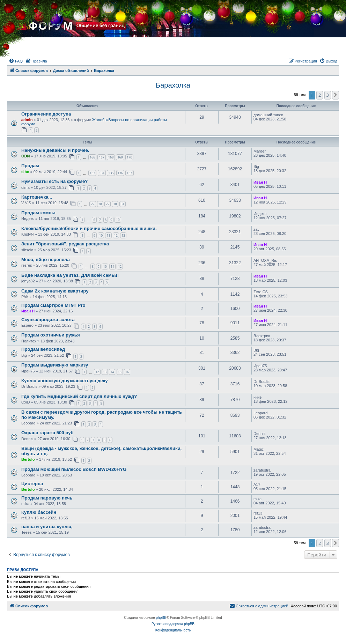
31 (123, 204)
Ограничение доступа (46, 114)
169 (120, 157)
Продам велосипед (43, 349)
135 (111, 173)
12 (116, 235)
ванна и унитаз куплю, (47, 527)
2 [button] (320, 95)
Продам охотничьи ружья (51, 335)
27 (93, 204)
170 (129, 157)
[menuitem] (16, 61)
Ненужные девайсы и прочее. (55, 150)
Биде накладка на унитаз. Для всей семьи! (70, 275)
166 (92, 157)
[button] (336, 95)
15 (120, 372)
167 (101, 157)
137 (129, 173)
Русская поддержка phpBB (173, 624)
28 (100, 204)
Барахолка (173, 85)
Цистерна (32, 484)
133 (92, 173)
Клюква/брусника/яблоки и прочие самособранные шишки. (89, 228)
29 (108, 204)
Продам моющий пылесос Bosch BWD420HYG (74, 469)
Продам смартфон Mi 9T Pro (53, 305)
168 (111, 157)
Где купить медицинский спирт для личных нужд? (79, 396)
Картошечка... (37, 197)
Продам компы (38, 213)
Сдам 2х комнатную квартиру (55, 291)
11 (108, 235)
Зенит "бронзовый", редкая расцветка (65, 244)
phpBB (161, 618)
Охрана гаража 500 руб (47, 433)
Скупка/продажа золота (48, 320)
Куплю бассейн (39, 512)
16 (127, 372)
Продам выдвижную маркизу (55, 365)
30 (115, 204)
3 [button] (328, 95)
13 (123, 235)
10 (118, 220)
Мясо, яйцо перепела (46, 260)
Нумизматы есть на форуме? (54, 181)
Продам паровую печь (47, 498)
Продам (30, 166)
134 (102, 173)
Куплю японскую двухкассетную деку (65, 381)
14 (112, 372)
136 (120, 173)
